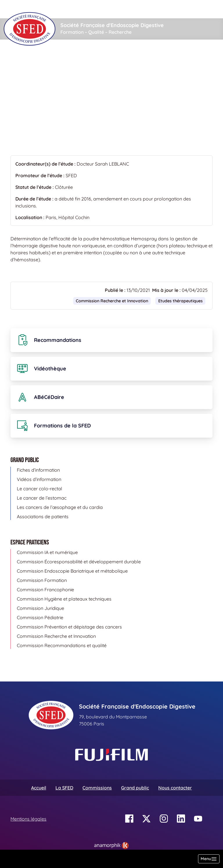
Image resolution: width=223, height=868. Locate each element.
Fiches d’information (38, 470)
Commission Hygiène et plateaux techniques (64, 599)
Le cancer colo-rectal (39, 489)
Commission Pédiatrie (40, 617)
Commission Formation (42, 580)
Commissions (97, 788)
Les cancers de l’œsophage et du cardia (60, 507)
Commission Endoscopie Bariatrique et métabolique (72, 571)
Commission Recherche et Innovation (112, 301)
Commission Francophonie (45, 590)
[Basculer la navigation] (209, 859)
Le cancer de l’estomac (42, 498)
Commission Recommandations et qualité (62, 645)
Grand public (135, 788)
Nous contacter (175, 788)
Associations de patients (43, 516)
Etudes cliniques (54, 57)
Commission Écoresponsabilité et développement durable (79, 562)
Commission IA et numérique (47, 552)
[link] (111, 846)
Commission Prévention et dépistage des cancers (69, 627)
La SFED (64, 788)
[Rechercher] (77, 9)
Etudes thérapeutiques (108, 57)
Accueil (20, 57)
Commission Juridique (41, 608)
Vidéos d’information (39, 479)
